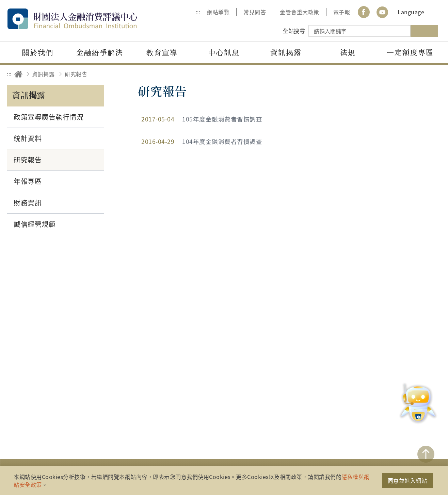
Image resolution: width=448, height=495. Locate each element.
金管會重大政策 (300, 12)
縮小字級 (434, 74)
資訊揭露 (43, 74)
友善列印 (396, 74)
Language (411, 12)
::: (198, 12)
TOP (426, 454)
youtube (382, 12)
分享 (377, 74)
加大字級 (415, 74)
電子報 (342, 12)
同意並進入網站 (407, 480)
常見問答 (255, 12)
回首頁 (18, 74)
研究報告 (76, 74)
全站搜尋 (294, 31)
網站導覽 (218, 12)
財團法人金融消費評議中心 (87, 19)
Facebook (364, 12)
